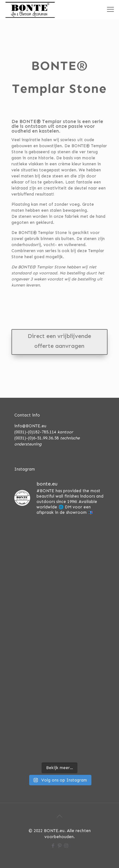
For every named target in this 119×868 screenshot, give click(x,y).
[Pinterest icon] (60, 846)
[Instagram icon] (66, 846)
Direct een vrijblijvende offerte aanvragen (59, 341)
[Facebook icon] (53, 846)
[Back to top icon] (60, 816)
